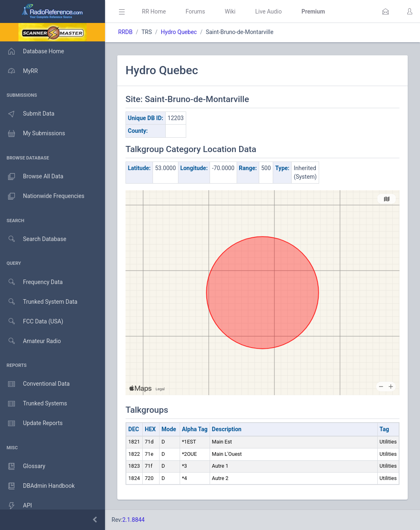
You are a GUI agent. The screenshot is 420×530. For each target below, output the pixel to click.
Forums (195, 11)
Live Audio (268, 11)
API (16, 506)
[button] (386, 11)
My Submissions (33, 134)
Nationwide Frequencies (42, 196)
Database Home (32, 51)
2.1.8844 (134, 520)
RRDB (125, 32)
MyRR (19, 71)
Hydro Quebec (179, 32)
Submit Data (27, 114)
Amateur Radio (31, 341)
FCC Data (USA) (32, 322)
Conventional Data (35, 384)
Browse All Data (32, 177)
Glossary (23, 466)
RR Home (154, 11)
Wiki (230, 11)
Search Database (33, 239)
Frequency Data (31, 282)
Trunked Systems (33, 404)
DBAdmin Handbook (37, 486)
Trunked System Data (39, 302)
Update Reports (31, 423)
